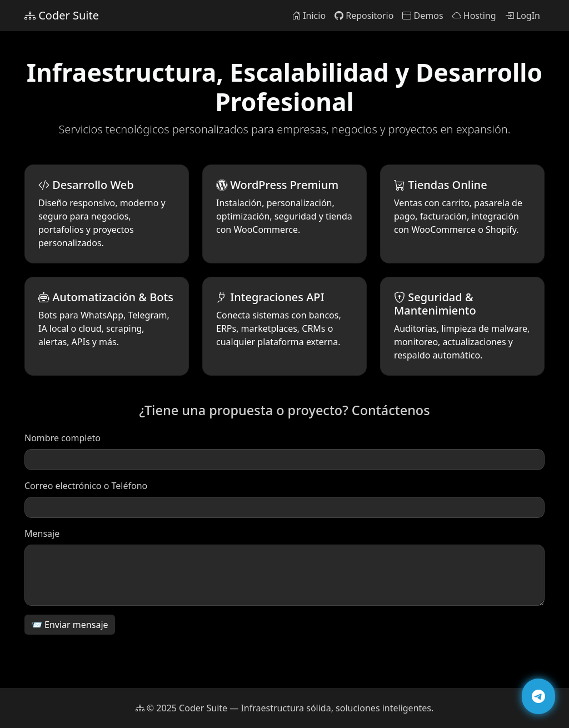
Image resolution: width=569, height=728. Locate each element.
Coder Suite (62, 15)
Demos (423, 16)
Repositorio (364, 16)
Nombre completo (63, 442)
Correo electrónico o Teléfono (86, 490)
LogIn (523, 16)
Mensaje (42, 538)
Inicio (309, 16)
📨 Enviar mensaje (70, 629)
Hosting (474, 16)
